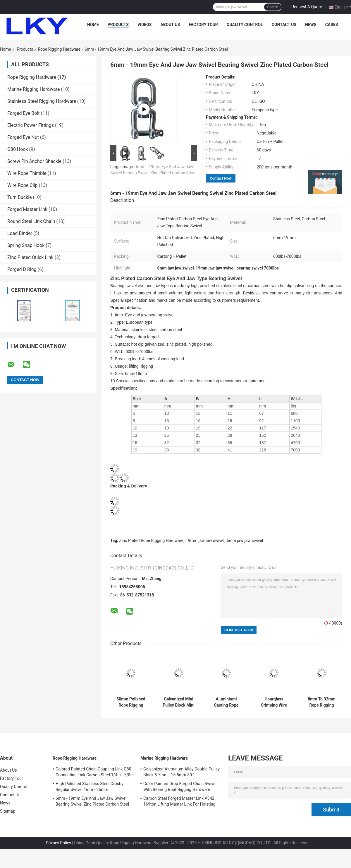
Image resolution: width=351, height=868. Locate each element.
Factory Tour (203, 25)
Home (93, 25)
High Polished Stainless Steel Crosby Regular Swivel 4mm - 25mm (90, 787)
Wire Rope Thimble (27, 173)
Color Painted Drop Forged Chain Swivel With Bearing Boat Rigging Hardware (180, 787)
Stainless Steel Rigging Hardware (42, 101)
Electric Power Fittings (31, 125)
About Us (170, 25)
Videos (145, 25)
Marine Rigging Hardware (34, 89)
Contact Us (284, 25)
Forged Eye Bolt (24, 113)
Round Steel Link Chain (31, 221)
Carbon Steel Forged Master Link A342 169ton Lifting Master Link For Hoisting (179, 801)
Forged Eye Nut (23, 137)
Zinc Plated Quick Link (30, 257)
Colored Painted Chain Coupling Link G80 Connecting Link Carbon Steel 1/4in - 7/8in (95, 772)
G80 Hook (18, 149)
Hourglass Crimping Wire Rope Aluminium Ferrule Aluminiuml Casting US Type (274, 702)
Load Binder (20, 233)
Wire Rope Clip (22, 185)
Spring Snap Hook (26, 245)
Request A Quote (307, 7)
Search (273, 7)
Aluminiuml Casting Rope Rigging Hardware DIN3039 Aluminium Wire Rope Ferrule (226, 702)
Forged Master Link (27, 209)
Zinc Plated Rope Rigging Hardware (151, 540)
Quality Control (245, 25)
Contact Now (221, 178)
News (311, 25)
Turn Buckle (20, 197)
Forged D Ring (22, 269)
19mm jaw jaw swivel (205, 540)
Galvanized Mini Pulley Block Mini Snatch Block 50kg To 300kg (179, 702)
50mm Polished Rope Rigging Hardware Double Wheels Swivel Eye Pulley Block (131, 702)
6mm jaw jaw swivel (245, 540)
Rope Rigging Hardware (59, 49)
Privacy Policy (58, 843)
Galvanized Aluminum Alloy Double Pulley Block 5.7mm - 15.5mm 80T (181, 772)
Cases (332, 25)
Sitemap (8, 811)
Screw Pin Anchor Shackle (34, 161)
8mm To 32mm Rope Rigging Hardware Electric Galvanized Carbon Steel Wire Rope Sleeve (321, 702)
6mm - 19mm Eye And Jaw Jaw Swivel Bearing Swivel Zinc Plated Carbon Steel (92, 801)
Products (118, 25)
